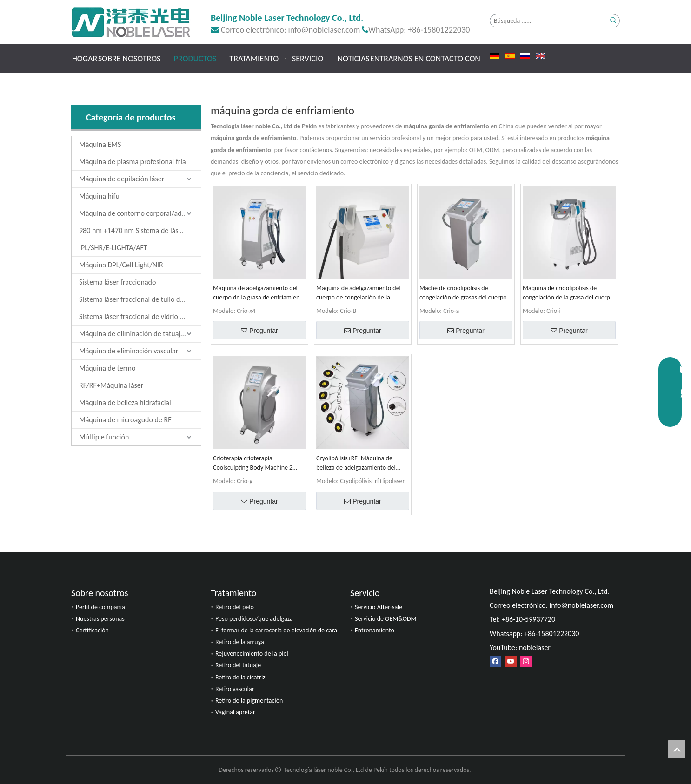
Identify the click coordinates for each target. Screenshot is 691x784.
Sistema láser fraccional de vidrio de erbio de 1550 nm (140, 316)
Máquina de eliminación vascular (129, 351)
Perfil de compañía (100, 607)
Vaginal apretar (235, 712)
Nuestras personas (100, 619)
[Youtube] (511, 661)
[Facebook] (495, 661)
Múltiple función (104, 437)
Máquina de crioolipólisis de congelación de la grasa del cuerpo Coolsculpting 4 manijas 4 (568, 293)
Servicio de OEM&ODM (386, 619)
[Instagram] (526, 661)
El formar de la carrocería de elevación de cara (276, 630)
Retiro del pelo (235, 607)
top (677, 749)
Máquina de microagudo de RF (125, 420)
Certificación (92, 630)
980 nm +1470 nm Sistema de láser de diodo (140, 230)
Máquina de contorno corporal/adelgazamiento (140, 213)
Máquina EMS (100, 144)
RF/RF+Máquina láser (111, 385)
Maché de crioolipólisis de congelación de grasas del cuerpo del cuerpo (463, 293)
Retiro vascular (235, 689)
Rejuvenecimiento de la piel (252, 654)
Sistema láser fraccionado (117, 282)
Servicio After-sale (379, 607)
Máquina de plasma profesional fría (133, 162)
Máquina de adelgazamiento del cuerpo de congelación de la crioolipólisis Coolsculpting (359, 293)
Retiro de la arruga (240, 642)
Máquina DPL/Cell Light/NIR (121, 265)
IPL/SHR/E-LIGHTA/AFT (113, 248)
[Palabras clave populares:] (613, 21)
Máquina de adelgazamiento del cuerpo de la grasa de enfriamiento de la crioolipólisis (259, 293)
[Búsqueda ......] (548, 21)
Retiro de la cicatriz (240, 677)
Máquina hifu (99, 196)
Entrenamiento (375, 630)
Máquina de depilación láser (122, 179)
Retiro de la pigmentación (249, 701)
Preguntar (259, 331)
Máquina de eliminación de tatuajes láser (140, 334)
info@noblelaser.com (324, 30)
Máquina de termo (107, 368)
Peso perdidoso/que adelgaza (254, 619)
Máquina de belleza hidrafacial (125, 402)
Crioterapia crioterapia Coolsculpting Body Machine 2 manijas (253, 463)
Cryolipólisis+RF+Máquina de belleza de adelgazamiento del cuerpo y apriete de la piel (356, 463)
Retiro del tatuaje (238, 665)
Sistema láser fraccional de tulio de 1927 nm (140, 299)
